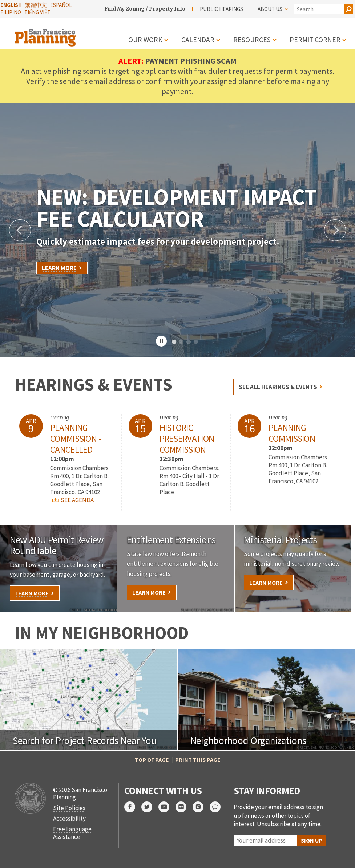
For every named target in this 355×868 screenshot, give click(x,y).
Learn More (59, 268)
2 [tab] (181, 342)
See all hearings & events (278, 387)
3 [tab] (189, 342)
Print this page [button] (198, 760)
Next (335, 230)
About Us (273, 9)
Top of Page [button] (152, 760)
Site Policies (69, 808)
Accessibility (69, 819)
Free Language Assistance (72, 833)
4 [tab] (196, 342)
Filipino (11, 12)
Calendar (198, 40)
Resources (252, 40)
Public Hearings (221, 9)
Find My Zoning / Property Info (145, 9)
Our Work (145, 40)
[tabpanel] (177, 230)
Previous (20, 230)
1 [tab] (174, 342)
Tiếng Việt (37, 12)
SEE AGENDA (73, 500)
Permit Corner (315, 40)
